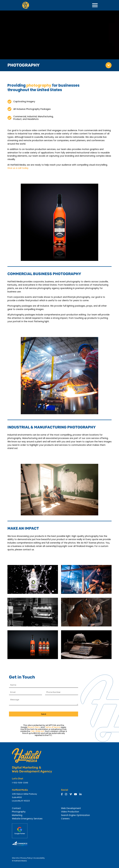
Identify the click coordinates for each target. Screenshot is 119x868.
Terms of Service (53, 727)
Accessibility (39, 858)
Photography (19, 812)
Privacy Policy (34, 727)
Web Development (71, 808)
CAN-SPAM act (37, 731)
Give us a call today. (18, 168)
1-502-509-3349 (20, 783)
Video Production (70, 812)
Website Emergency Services (27, 819)
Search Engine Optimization (75, 815)
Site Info (15, 858)
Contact (16, 808)
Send (44, 714)
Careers (65, 819)
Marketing (17, 815)
